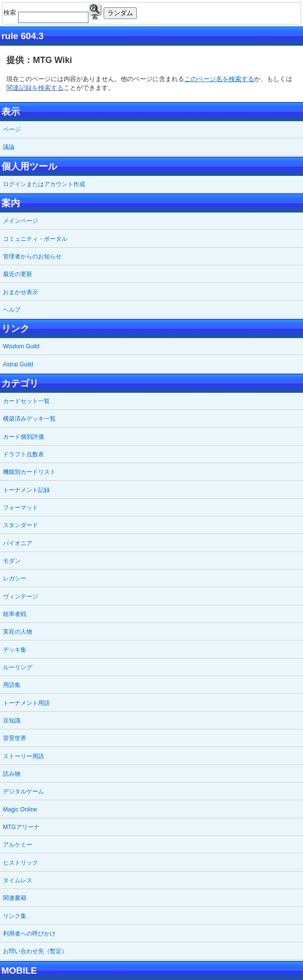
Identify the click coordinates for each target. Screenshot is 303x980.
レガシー (15, 578)
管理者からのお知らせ (32, 256)
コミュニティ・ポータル (35, 239)
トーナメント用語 (26, 703)
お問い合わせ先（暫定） (35, 951)
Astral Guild (18, 364)
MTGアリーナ (21, 827)
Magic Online (20, 810)
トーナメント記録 (26, 490)
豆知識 (12, 721)
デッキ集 (15, 650)
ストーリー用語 (23, 756)
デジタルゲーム (23, 791)
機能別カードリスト (29, 472)
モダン (12, 561)
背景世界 (15, 738)
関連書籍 (15, 898)
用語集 (12, 685)
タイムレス (18, 880)
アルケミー (18, 845)
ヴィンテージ (21, 597)
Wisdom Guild (21, 346)
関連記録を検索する (35, 88)
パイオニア (18, 543)
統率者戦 (15, 614)
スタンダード (21, 525)
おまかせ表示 (21, 292)
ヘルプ (12, 310)
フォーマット (21, 508)
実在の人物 (18, 632)
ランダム (120, 13)
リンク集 (15, 916)
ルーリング (18, 667)
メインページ (21, 221)
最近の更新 (18, 274)
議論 (9, 147)
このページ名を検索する (219, 79)
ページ (12, 129)
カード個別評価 (23, 437)
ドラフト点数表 (23, 454)
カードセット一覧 (26, 401)
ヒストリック (21, 863)
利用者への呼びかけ (29, 934)
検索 (95, 10)
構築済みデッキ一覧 (29, 419)
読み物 (12, 774)
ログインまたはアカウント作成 (44, 184)
